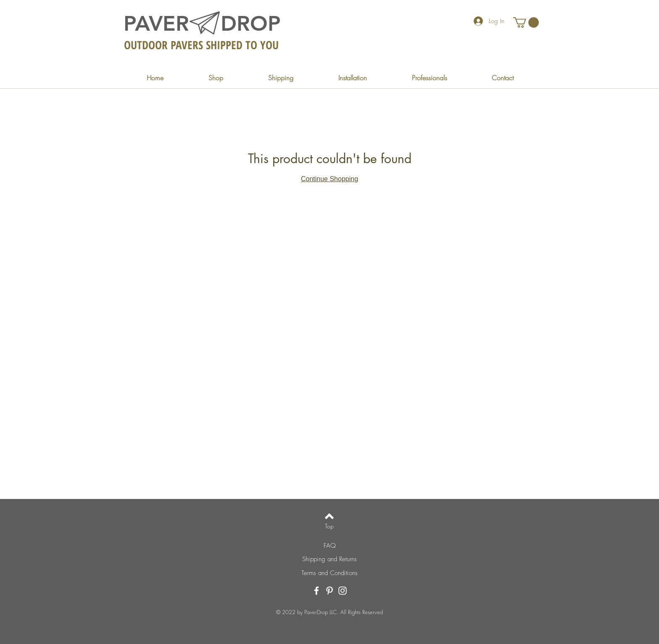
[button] (526, 22)
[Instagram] (343, 591)
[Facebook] (316, 591)
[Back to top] (329, 516)
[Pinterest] (329, 591)
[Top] (329, 526)
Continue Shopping (329, 179)
